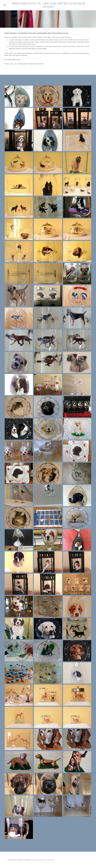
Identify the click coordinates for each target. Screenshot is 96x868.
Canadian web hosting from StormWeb (42, 860)
